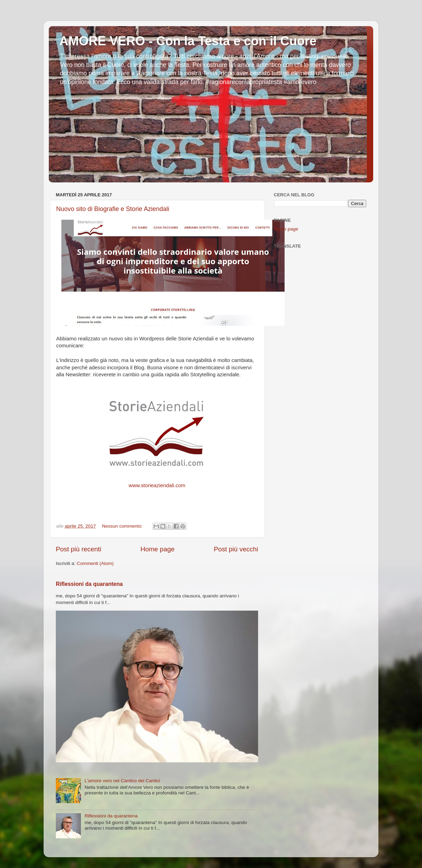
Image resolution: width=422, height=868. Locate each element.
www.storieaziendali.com (157, 485)
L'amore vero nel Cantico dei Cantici (122, 781)
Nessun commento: (123, 526)
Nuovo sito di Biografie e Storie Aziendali (113, 209)
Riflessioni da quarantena (89, 584)
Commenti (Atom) (95, 563)
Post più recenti (78, 549)
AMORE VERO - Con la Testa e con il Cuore (188, 41)
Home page (158, 549)
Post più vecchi (236, 549)
